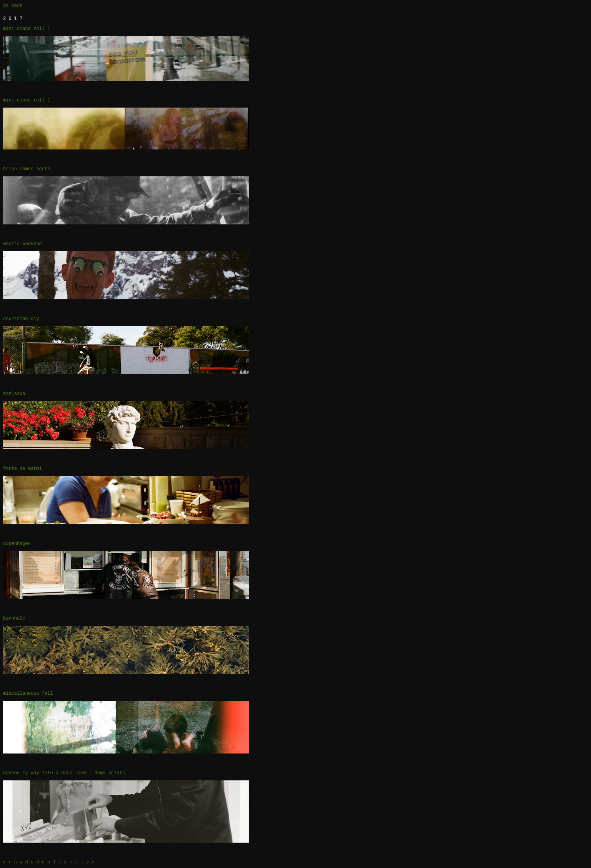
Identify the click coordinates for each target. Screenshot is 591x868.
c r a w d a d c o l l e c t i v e (49, 862)
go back (13, 6)
